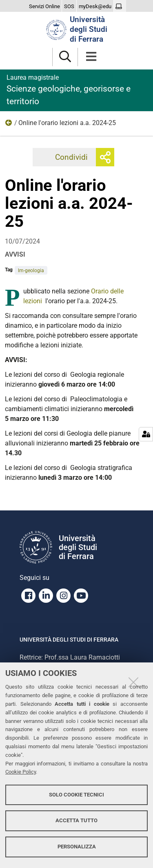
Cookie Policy (21, 772)
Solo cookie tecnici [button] (76, 795)
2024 (9, 125)
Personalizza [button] (77, 847)
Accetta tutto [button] (76, 820)
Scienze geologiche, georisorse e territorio (76, 89)
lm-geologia (31, 271)
